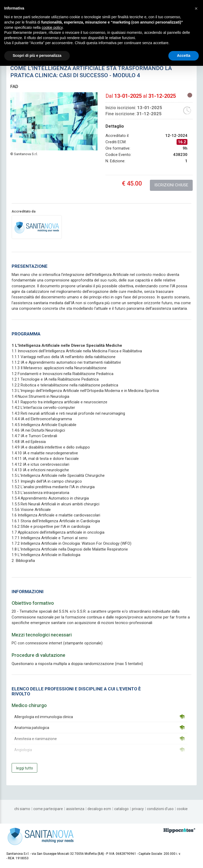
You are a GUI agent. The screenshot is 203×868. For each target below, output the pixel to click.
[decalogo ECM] (99, 809)
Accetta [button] (184, 56)
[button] (196, 8)
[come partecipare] (48, 809)
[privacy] (138, 809)
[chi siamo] (22, 809)
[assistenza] (75, 809)
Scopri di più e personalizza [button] (37, 56)
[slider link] (179, 830)
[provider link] (37, 227)
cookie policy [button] (52, 27)
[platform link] (41, 836)
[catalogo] (121, 809)
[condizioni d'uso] (160, 809)
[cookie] (182, 809)
